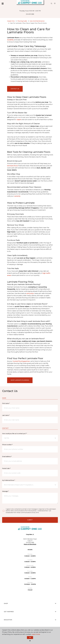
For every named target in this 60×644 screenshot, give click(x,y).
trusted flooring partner (21, 361)
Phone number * (7, 445)
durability (10, 40)
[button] (51, 4)
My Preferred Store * (8, 480)
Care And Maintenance (37, 21)
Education (30, 620)
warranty (17, 196)
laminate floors (13, 166)
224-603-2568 (30, 14)
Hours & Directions (30, 544)
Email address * (7, 457)
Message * (5, 491)
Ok (30, 637)
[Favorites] (55, 4)
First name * (6, 403)
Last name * (6, 415)
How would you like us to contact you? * (14, 434)
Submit (30, 520)
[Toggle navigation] (3, 4)
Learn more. (36, 634)
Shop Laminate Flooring (20, 380)
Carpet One (11, 21)
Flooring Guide (22, 21)
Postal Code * (6, 468)
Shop (30, 603)
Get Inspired (30, 612)
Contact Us (15, 89)
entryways (30, 293)
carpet (19, 120)
